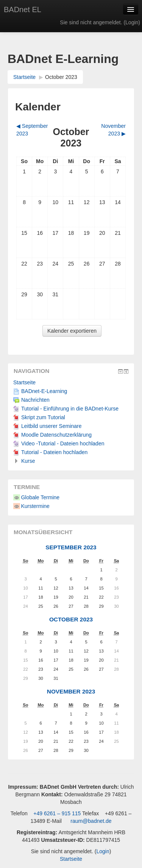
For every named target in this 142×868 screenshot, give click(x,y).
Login (132, 22)
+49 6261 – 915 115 (56, 813)
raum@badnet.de (91, 821)
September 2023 (71, 547)
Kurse (28, 461)
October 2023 (61, 77)
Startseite (24, 77)
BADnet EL (23, 9)
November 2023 (71, 691)
